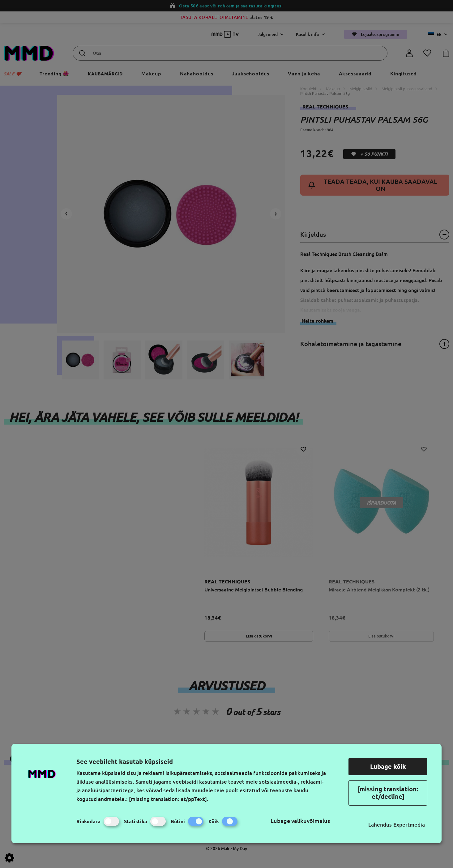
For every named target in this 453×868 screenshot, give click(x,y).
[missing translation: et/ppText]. (169, 799)
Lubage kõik (388, 766)
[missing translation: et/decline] (388, 793)
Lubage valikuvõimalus (300, 821)
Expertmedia (409, 825)
